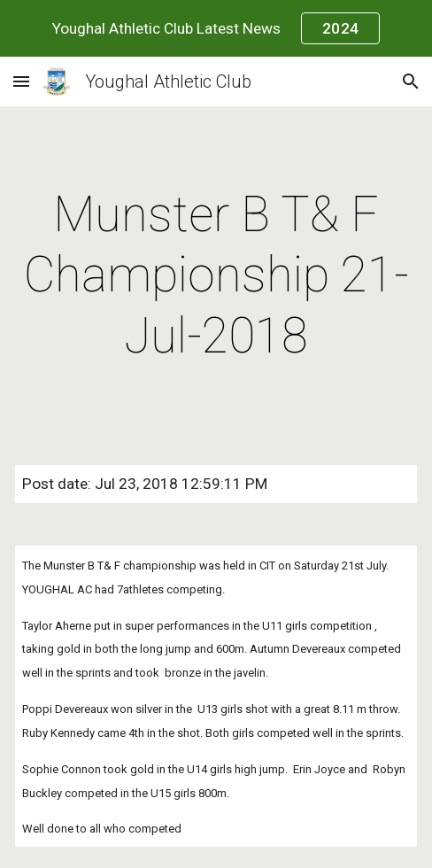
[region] (216, 28)
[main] (216, 275)
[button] (21, 81)
